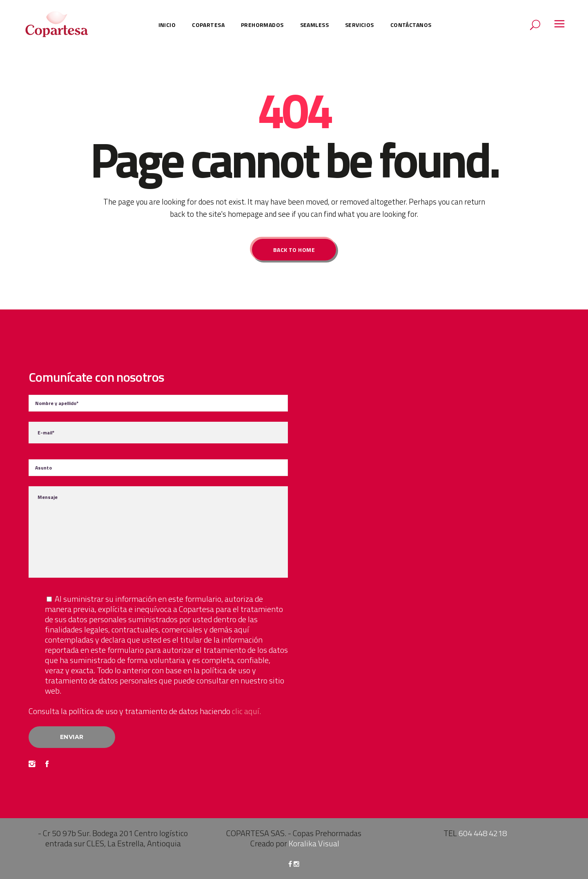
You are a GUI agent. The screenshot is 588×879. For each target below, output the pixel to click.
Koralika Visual (314, 843)
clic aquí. (246, 711)
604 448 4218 (483, 833)
